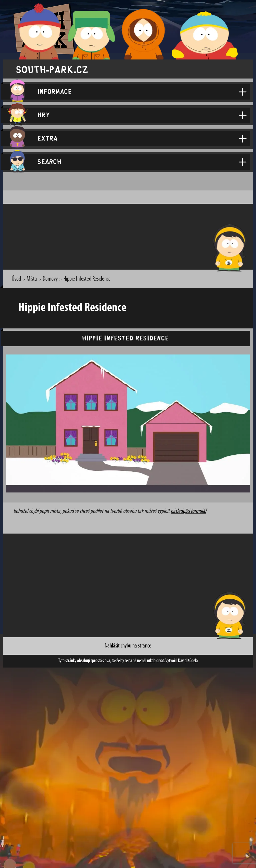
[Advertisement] (130, 236)
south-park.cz (52, 69)
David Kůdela (188, 661)
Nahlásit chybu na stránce (128, 646)
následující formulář (188, 511)
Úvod (16, 279)
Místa (32, 279)
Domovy (50, 279)
